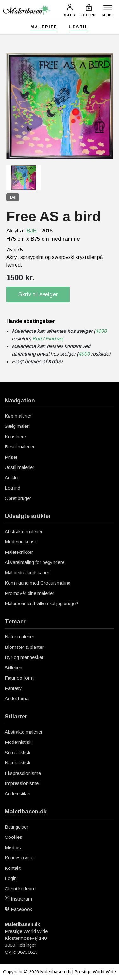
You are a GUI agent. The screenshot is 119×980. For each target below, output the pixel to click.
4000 (101, 331)
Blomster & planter (24, 647)
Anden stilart (18, 794)
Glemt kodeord (20, 889)
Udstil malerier (20, 467)
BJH (32, 231)
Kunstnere (15, 436)
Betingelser (17, 827)
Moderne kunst (20, 542)
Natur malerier (20, 637)
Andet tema (17, 698)
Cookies (13, 837)
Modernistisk (18, 742)
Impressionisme (22, 783)
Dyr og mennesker (24, 657)
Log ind (13, 488)
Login (11, 878)
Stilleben (13, 668)
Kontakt (13, 868)
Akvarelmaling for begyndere (35, 562)
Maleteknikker (19, 552)
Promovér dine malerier (30, 593)
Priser (11, 457)
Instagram (18, 899)
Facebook (18, 909)
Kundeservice (19, 858)
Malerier (44, 27)
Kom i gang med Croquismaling (38, 583)
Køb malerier (18, 416)
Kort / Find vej (48, 339)
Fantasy (13, 688)
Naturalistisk (17, 763)
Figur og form (19, 678)
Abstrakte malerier (24, 531)
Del (13, 197)
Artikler (12, 478)
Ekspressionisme (23, 773)
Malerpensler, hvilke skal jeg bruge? (42, 603)
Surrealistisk (17, 752)
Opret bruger (18, 498)
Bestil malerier (20, 447)
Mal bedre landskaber (27, 573)
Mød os (13, 847)
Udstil (79, 27)
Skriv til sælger (38, 294)
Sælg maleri (17, 426)
